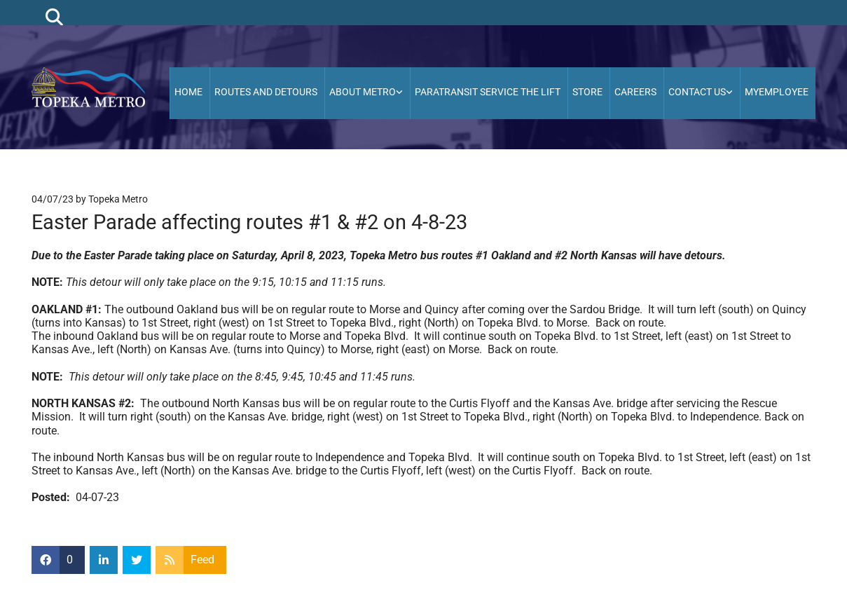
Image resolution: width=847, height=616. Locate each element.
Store (587, 92)
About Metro (363, 92)
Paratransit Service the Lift (488, 92)
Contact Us (697, 92)
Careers (635, 92)
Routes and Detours (266, 92)
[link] (367, 93)
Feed (202, 560)
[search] (54, 16)
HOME (188, 92)
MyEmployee (777, 92)
